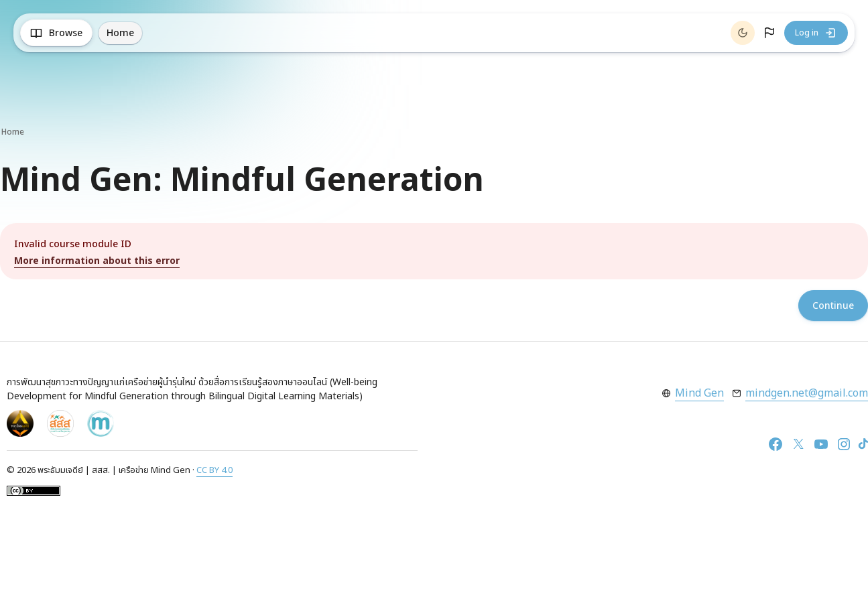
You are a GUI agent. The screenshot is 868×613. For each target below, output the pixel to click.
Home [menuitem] (120, 33)
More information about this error (97, 261)
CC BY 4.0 (214, 470)
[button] (769, 33)
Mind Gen (699, 393)
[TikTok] (863, 444)
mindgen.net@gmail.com (807, 393)
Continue (833, 306)
